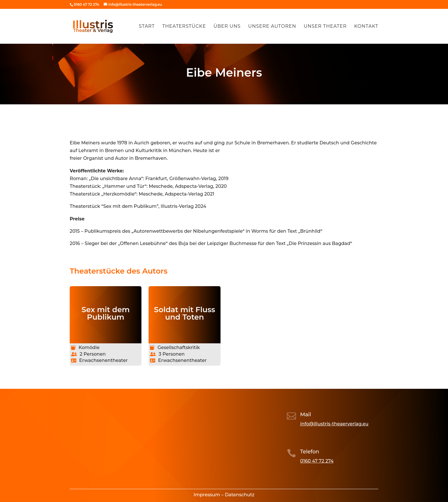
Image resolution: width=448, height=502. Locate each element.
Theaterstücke (184, 27)
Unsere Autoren (272, 27)
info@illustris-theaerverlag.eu (334, 424)
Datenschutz (240, 495)
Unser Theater (325, 27)
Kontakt (366, 27)
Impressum (207, 495)
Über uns (227, 27)
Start (147, 27)
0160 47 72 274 (317, 461)
